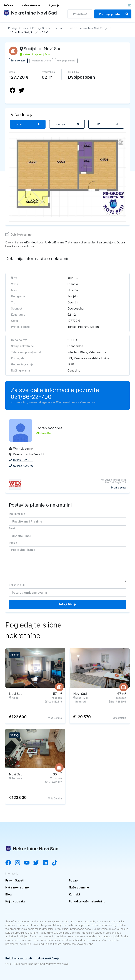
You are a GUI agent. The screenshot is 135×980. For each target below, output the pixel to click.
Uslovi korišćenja (47, 958)
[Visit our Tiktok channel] (56, 863)
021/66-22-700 (31, 397)
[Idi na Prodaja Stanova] (18, 28)
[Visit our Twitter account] (38, 863)
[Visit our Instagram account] (19, 863)
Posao (73, 880)
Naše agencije (79, 887)
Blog (8, 894)
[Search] (127, 14)
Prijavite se (80, 14)
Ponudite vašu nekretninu (87, 901)
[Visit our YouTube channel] (29, 863)
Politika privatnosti (19, 958)
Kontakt (75, 894)
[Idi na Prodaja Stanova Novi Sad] (48, 28)
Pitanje (13, 543)
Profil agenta (119, 488)
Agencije (54, 5)
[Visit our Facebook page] (10, 863)
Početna (8, 5)
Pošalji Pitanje (67, 604)
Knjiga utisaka (15, 901)
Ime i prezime (17, 514)
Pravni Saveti (15, 880)
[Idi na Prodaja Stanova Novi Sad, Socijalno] (89, 28)
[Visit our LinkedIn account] (47, 863)
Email (12, 528)
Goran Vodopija (49, 428)
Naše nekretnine (31, 5)
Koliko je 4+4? (17, 585)
